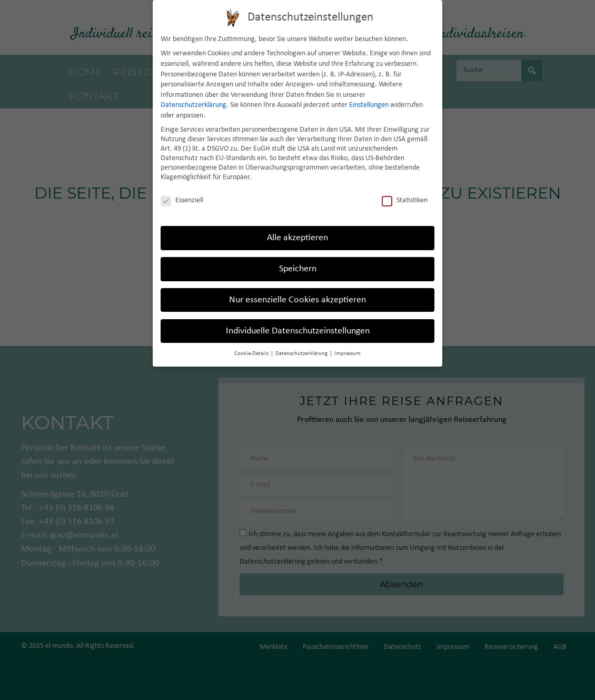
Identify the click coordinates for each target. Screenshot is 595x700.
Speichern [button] (298, 268)
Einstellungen (369, 105)
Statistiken (405, 201)
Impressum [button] (348, 353)
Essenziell (182, 201)
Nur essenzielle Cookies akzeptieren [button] (297, 299)
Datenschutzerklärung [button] (302, 353)
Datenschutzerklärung (194, 105)
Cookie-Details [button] (252, 353)
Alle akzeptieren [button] (297, 237)
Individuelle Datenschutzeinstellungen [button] (298, 331)
